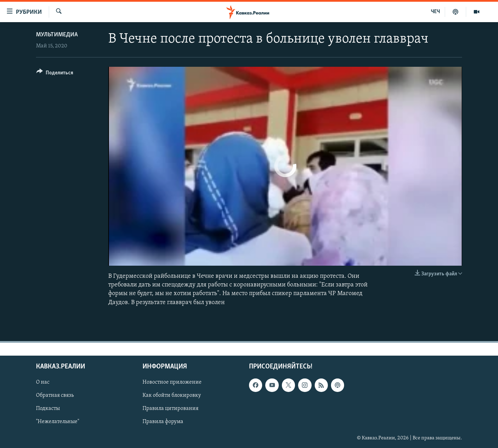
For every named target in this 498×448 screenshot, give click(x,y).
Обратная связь (55, 395)
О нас (43, 382)
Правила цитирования (170, 409)
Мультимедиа (57, 35)
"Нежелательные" (58, 422)
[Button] (55, 74)
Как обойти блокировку (172, 395)
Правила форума (163, 422)
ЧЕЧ (435, 12)
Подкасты (48, 409)
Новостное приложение (172, 382)
